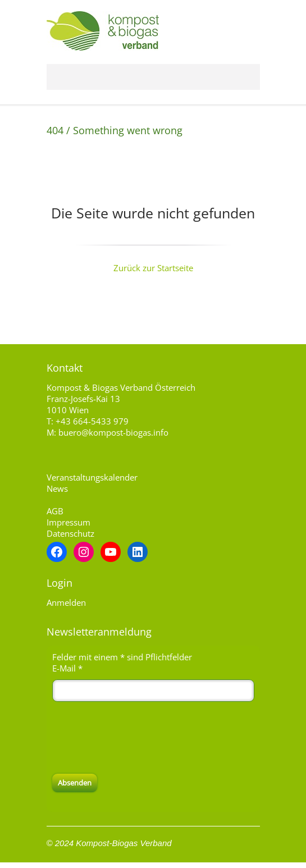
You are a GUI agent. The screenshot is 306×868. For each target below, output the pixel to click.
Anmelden (66, 602)
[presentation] (138, 738)
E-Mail (67, 668)
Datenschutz (70, 533)
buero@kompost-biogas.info (113, 432)
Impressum (68, 522)
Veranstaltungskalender (92, 477)
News (57, 488)
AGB (55, 511)
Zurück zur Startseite (153, 268)
